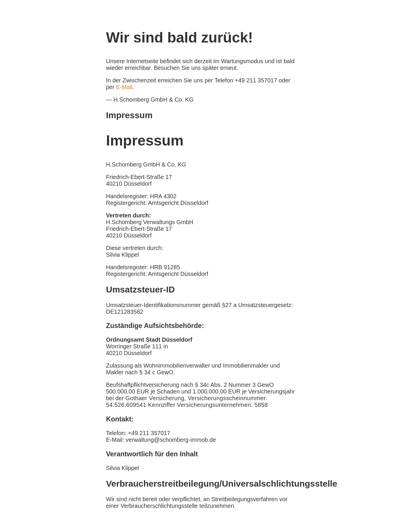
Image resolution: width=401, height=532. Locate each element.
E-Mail (124, 87)
